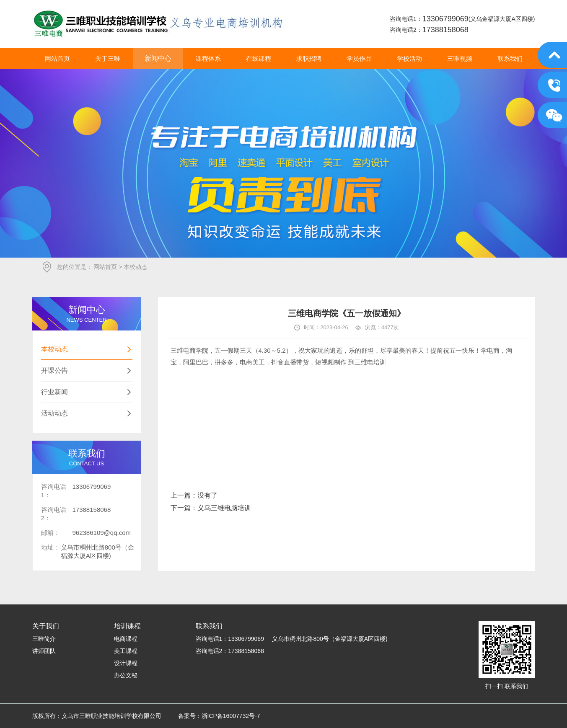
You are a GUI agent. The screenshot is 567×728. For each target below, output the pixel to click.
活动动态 (87, 413)
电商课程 (126, 639)
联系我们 (209, 626)
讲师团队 (44, 651)
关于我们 (46, 626)
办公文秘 (126, 675)
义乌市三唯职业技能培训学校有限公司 (160, 24)
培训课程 (127, 626)
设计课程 (126, 663)
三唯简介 (44, 639)
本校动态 (87, 349)
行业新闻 (87, 392)
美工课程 (126, 651)
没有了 (207, 495)
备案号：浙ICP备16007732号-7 (219, 716)
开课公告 (87, 371)
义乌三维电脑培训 (224, 508)
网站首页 (105, 267)
